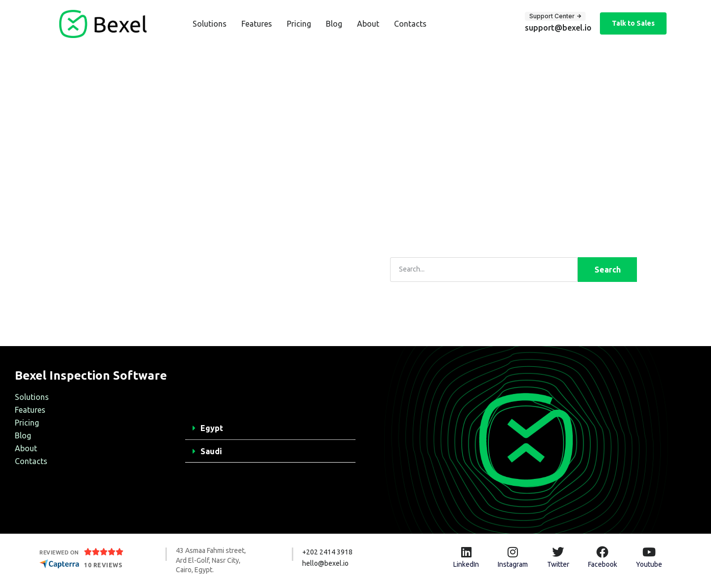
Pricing (299, 24)
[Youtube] (649, 552)
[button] (270, 428)
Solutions (210, 24)
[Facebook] (602, 552)
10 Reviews (103, 565)
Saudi (211, 451)
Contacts (410, 24)
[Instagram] (513, 552)
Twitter (558, 564)
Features (257, 24)
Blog (334, 24)
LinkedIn (466, 564)
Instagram (513, 564)
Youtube (649, 564)
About (368, 24)
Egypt (212, 428)
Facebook (603, 564)
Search (608, 270)
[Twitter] (558, 552)
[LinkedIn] (466, 552)
